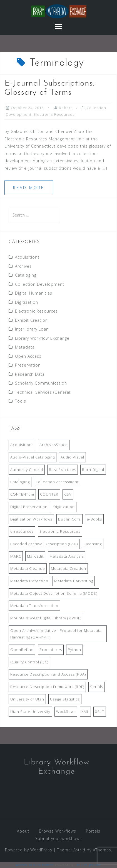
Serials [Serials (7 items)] (97, 687)
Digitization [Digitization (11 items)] (64, 507)
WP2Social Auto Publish (35, 865)
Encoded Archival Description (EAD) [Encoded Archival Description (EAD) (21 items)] (44, 544)
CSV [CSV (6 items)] (68, 494)
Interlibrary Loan (32, 329)
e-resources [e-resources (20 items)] (22, 531)
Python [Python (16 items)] (74, 650)
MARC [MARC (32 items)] (16, 556)
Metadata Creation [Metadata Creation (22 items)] (69, 568)
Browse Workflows (58, 831)
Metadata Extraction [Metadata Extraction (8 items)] (29, 581)
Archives (23, 266)
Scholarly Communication (41, 383)
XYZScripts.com (89, 865)
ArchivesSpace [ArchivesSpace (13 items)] (54, 445)
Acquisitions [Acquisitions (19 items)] (22, 445)
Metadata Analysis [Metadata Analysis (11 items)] (67, 556)
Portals (93, 831)
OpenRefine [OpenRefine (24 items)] (22, 650)
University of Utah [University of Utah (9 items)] (27, 699)
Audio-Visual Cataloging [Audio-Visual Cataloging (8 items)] (33, 457)
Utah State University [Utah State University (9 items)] (30, 712)
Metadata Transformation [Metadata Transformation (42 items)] (34, 606)
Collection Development (40, 284)
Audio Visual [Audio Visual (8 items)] (72, 457)
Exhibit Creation (31, 320)
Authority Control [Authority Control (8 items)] (27, 470)
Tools (21, 401)
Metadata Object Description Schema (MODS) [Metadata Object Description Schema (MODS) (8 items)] (54, 593)
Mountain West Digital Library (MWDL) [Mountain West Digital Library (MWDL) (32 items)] (46, 618)
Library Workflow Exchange (42, 338)
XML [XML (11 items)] (85, 712)
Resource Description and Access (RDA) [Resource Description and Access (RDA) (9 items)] (48, 674)
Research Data (30, 374)
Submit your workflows (58, 839)
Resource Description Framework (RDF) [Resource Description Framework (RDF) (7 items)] (47, 687)
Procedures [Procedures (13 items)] (51, 650)
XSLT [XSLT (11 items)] (100, 712)
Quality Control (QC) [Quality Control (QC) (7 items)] (29, 662)
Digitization (27, 302)
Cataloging (26, 275)
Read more (29, 188)
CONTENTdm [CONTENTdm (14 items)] (22, 494)
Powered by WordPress (29, 850)
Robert (65, 108)
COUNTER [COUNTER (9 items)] (49, 494)
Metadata (25, 347)
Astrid (79, 850)
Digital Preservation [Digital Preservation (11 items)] (29, 507)
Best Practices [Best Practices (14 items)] (63, 470)
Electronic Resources (54, 114)
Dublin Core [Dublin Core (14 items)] (69, 519)
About (23, 831)
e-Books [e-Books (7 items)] (94, 519)
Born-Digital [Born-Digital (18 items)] (93, 470)
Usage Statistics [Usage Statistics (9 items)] (65, 699)
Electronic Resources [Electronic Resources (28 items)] (60, 531)
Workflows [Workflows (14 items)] (66, 712)
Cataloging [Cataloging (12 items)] (20, 482)
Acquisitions (27, 257)
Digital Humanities (34, 293)
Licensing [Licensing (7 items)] (93, 544)
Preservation (28, 365)
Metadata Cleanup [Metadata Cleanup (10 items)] (28, 568)
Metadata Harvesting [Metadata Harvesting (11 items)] (74, 581)
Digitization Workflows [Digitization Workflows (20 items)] (31, 519)
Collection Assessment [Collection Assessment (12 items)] (57, 482)
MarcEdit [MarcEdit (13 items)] (35, 556)
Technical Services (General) (43, 392)
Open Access (28, 356)
